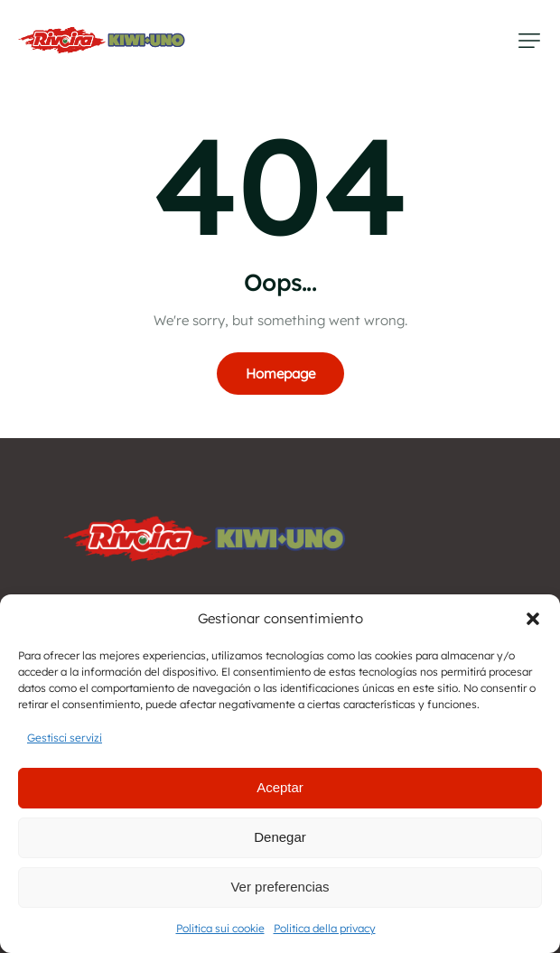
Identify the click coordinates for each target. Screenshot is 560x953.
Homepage (280, 374)
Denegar (280, 837)
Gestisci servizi (65, 738)
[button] (533, 619)
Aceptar (280, 787)
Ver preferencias (280, 887)
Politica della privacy (325, 928)
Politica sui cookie (220, 928)
